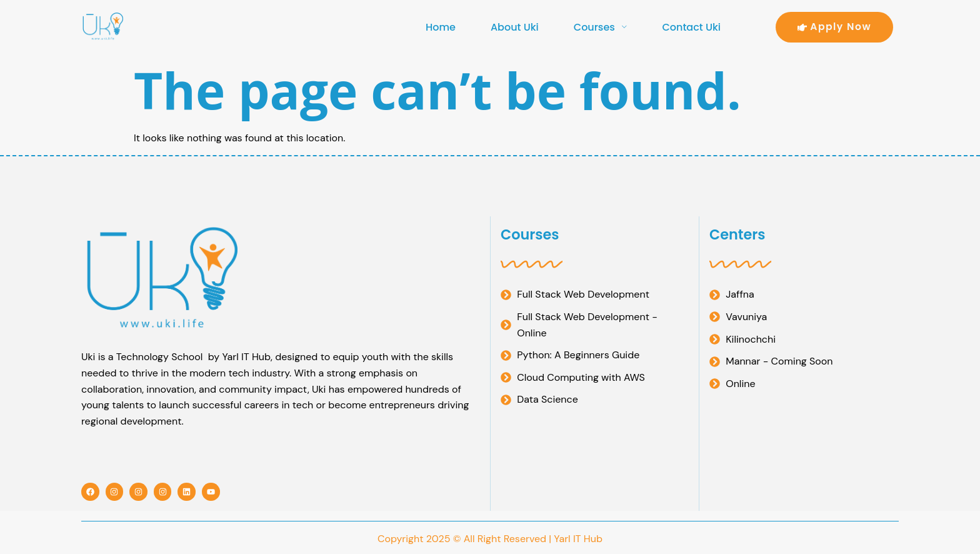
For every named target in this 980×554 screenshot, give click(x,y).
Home (441, 27)
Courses (601, 27)
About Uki (515, 27)
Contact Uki (691, 27)
